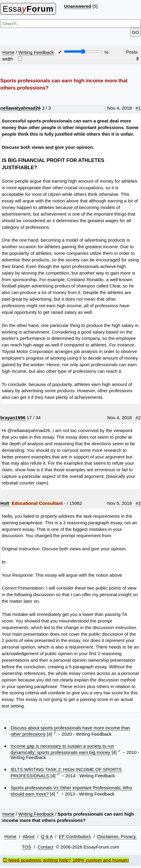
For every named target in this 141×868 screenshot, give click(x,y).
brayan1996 (13, 418)
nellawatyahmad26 (20, 108)
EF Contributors (75, 836)
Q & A (47, 836)
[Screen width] (83, 51)
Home (9, 52)
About (29, 836)
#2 (138, 418)
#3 (138, 503)
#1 (138, 108)
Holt (5, 503)
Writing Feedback (36, 52)
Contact (45, 847)
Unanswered (78, 6)
